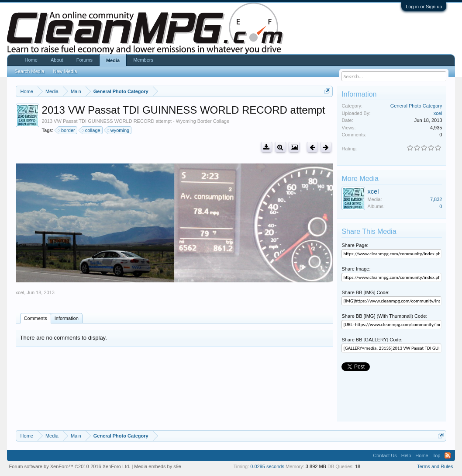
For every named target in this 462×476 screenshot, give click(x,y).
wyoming (119, 130)
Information (67, 318)
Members (143, 60)
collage (91, 130)
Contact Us (385, 455)
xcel (20, 292)
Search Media (30, 71)
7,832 (436, 199)
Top (437, 455)
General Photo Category (416, 106)
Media (113, 60)
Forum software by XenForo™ (70, 466)
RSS (448, 455)
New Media (65, 71)
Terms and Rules (435, 466)
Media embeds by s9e (158, 466)
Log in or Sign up (424, 7)
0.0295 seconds (267, 466)
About (57, 60)
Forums (84, 60)
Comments (36, 318)
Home (31, 60)
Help (406, 455)
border (67, 130)
